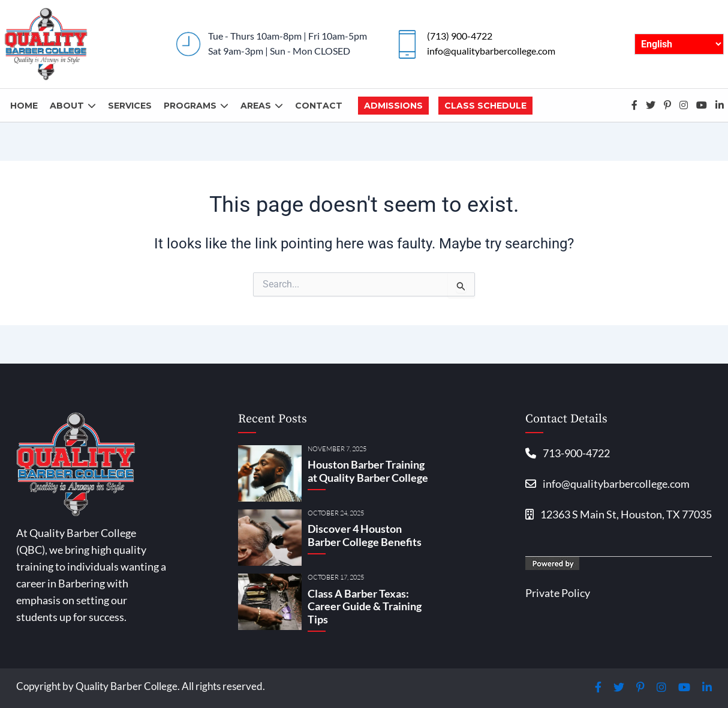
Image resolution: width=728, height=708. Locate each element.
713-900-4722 (568, 453)
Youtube (702, 105)
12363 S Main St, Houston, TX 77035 (619, 514)
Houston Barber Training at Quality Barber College (368, 471)
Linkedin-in (720, 105)
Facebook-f (634, 105)
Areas (262, 106)
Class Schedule (485, 106)
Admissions (393, 106)
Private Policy (558, 593)
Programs (196, 106)
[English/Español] (679, 44)
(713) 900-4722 (460, 36)
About (73, 106)
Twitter (651, 105)
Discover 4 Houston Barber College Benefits (365, 535)
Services (130, 106)
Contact (319, 106)
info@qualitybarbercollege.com (491, 51)
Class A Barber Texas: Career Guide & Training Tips (365, 606)
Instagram (684, 105)
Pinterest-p (667, 105)
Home (24, 106)
